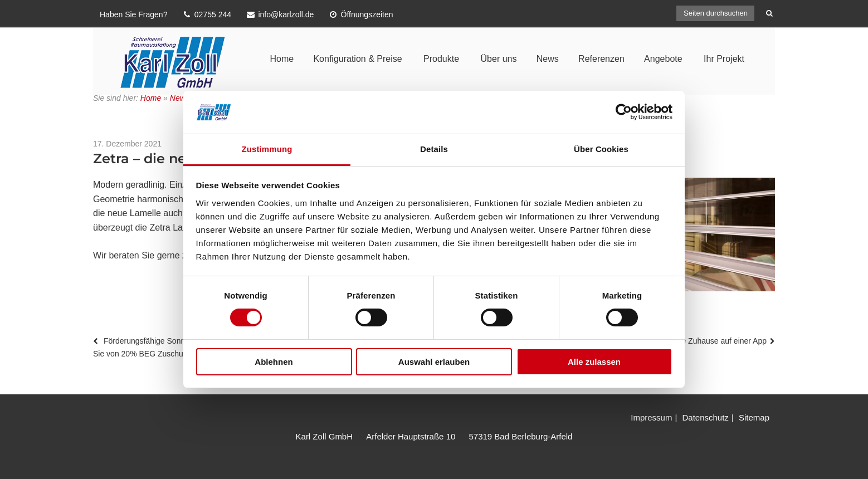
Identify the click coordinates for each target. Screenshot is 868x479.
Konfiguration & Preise (357, 59)
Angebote (663, 59)
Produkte (441, 59)
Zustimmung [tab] (267, 149)
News (548, 59)
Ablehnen (274, 362)
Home (282, 59)
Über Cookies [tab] (601, 149)
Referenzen (601, 59)
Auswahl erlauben (434, 362)
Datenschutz (705, 417)
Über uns (499, 59)
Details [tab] (434, 149)
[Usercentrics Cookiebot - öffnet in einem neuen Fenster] (624, 112)
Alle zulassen (594, 362)
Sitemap (754, 417)
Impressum (651, 417)
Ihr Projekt (724, 59)
